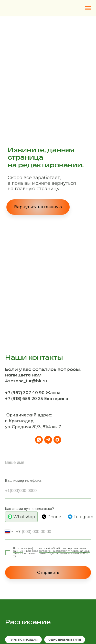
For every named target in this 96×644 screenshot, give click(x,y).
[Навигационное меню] (88, 8)
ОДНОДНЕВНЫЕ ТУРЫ (65, 640)
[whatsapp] (39, 440)
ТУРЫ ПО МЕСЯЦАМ (23, 640)
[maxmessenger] (57, 440)
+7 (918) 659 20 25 (24, 399)
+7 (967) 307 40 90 (25, 393)
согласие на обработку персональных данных (51, 552)
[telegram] (48, 440)
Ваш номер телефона (23, 481)
